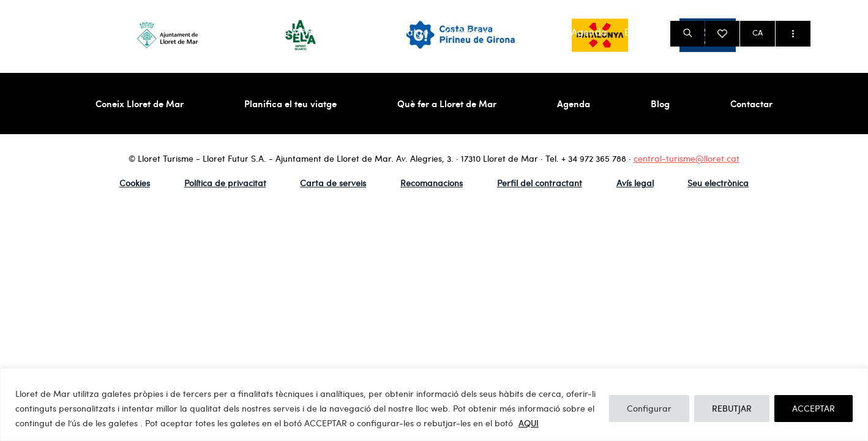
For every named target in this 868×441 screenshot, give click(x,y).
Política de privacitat (225, 183)
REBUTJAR (732, 408)
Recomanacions (432, 183)
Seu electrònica (718, 183)
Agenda (589, 32)
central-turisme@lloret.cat (687, 158)
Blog (635, 32)
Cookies (135, 183)
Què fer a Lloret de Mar (500, 32)
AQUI (529, 423)
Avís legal (635, 183)
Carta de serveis (333, 183)
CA (758, 32)
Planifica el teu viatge (379, 32)
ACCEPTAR (814, 408)
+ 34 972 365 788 (594, 158)
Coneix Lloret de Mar (264, 32)
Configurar (649, 408)
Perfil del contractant (540, 183)
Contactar (751, 104)
